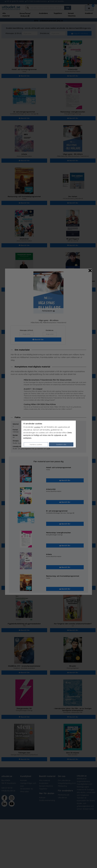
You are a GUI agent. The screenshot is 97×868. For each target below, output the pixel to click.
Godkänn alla (61, 444)
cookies (37, 427)
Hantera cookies (36, 444)
